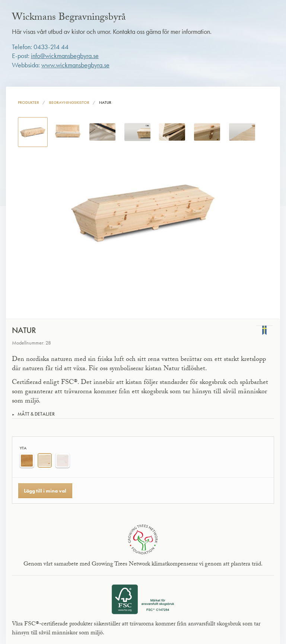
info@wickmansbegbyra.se (65, 56)
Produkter (28, 102)
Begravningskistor (69, 102)
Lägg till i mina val (45, 491)
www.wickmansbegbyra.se (75, 65)
